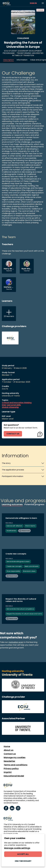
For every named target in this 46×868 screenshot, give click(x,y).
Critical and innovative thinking (17, 403)
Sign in (33, 3)
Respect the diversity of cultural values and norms (24, 614)
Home (7, 746)
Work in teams (30, 526)
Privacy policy (11, 769)
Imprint (8, 772)
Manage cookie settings (17, 848)
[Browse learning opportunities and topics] (43, 3)
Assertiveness (11, 531)
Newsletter (9, 761)
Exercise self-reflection (14, 526)
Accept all (23, 854)
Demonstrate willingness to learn (18, 561)
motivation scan (16, 642)
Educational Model (14, 776)
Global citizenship (10, 407)
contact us (13, 434)
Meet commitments (32, 566)
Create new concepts (14, 566)
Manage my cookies (15, 757)
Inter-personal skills (11, 405)
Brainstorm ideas (29, 571)
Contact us (10, 754)
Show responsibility (13, 571)
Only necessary (23, 861)
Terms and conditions (16, 765)
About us (9, 750)
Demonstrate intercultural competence (20, 609)
